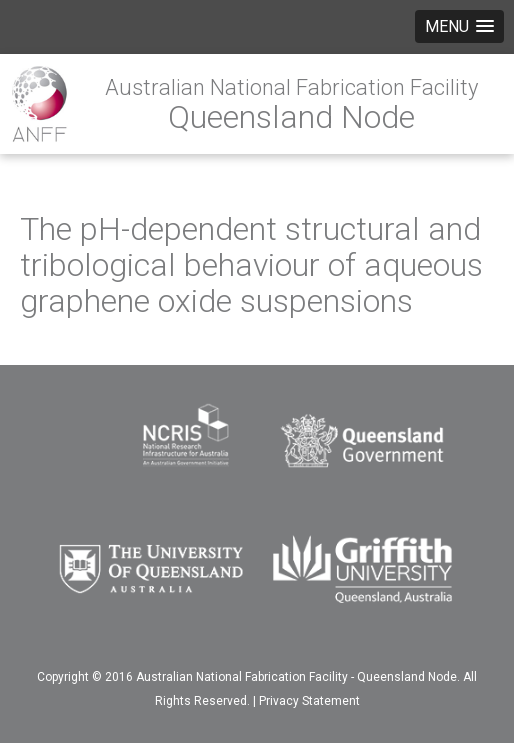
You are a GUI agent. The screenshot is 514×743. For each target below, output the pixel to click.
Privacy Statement (309, 701)
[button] (459, 26)
